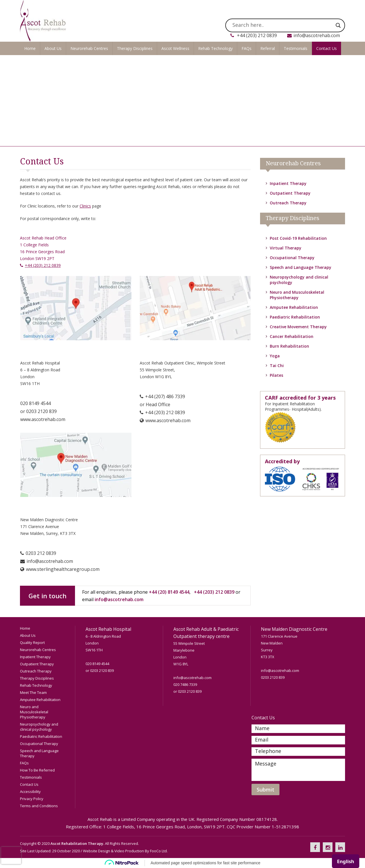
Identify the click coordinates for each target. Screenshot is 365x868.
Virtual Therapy (286, 248)
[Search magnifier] (338, 25)
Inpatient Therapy (288, 183)
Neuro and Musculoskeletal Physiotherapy (297, 295)
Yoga (275, 356)
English (346, 861)
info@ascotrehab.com (317, 35)
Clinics (85, 206)
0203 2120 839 (41, 411)
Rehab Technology (215, 48)
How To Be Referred (37, 770)
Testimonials (296, 48)
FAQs (247, 48)
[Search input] (283, 25)
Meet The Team (33, 692)
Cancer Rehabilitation (292, 336)
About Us (53, 48)
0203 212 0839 (41, 553)
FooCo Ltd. (159, 851)
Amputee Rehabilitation (294, 307)
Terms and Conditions (39, 806)
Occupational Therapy (292, 258)
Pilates (276, 375)
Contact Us (327, 48)
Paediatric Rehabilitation (295, 317)
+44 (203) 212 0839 (257, 35)
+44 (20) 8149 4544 (169, 592)
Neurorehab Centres (89, 48)
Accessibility (30, 792)
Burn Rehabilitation (289, 346)
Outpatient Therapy (290, 193)
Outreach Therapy (288, 203)
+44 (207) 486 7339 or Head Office (162, 404)
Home (30, 48)
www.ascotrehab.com (43, 419)
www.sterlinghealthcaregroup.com (63, 569)
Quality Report (32, 643)
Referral (268, 48)
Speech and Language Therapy (301, 267)
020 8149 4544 (36, 403)
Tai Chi (277, 365)
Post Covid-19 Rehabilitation (298, 238)
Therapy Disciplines (135, 48)
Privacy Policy (32, 799)
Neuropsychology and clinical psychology (39, 727)
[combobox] (346, 861)
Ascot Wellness (175, 48)
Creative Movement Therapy (298, 327)
